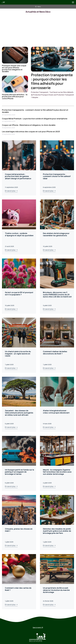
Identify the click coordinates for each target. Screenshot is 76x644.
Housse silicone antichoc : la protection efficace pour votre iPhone (15, 96)
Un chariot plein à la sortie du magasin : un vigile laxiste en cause (18, 354)
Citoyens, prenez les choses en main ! (19, 530)
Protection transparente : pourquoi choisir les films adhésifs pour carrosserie (52, 81)
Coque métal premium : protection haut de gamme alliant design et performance (18, 176)
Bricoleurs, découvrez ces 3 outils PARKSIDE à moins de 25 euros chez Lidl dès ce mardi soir (57, 294)
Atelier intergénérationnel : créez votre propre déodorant (56, 412)
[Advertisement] (38, 32)
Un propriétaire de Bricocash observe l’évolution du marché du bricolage (56, 590)
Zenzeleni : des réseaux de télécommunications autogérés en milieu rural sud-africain (19, 413)
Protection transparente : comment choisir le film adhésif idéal (57, 176)
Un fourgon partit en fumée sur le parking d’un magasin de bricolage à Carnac (19, 472)
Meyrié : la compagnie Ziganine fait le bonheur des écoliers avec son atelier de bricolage (57, 472)
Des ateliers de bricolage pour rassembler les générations (56, 234)
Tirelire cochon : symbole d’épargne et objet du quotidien (19, 234)
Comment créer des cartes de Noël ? (18, 589)
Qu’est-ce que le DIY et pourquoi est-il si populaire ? (19, 293)
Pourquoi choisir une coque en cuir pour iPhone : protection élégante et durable (14, 68)
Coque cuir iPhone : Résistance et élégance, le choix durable (29, 125)
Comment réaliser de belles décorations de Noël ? (55, 353)
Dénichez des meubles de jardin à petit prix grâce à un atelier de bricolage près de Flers (57, 531)
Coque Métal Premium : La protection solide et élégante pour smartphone (35, 119)
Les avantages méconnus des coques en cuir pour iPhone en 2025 (31, 132)
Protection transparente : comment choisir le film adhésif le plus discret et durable (35, 111)
